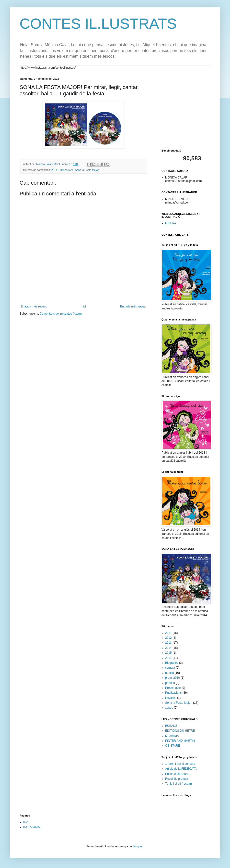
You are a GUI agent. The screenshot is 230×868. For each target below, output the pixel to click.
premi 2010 (172, 678)
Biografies (172, 663)
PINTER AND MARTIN (180, 741)
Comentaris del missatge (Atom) (61, 314)
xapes (169, 708)
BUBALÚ (171, 726)
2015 (168, 653)
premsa (170, 683)
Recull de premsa (177, 779)
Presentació (173, 688)
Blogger (138, 846)
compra (170, 668)
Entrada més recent (34, 306)
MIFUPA (171, 223)
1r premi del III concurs (180, 764)
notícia (169, 673)
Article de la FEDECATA (181, 769)
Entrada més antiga (133, 306)
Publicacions (66, 170)
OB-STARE (172, 746)
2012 (168, 638)
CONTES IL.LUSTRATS (98, 24)
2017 (168, 658)
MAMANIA (172, 736)
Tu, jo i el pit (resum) (178, 784)
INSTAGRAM (32, 827)
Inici (83, 306)
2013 (168, 643)
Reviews (171, 698)
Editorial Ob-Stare (177, 774)
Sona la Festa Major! (87, 170)
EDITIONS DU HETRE (180, 731)
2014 (54, 170)
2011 (168, 633)
